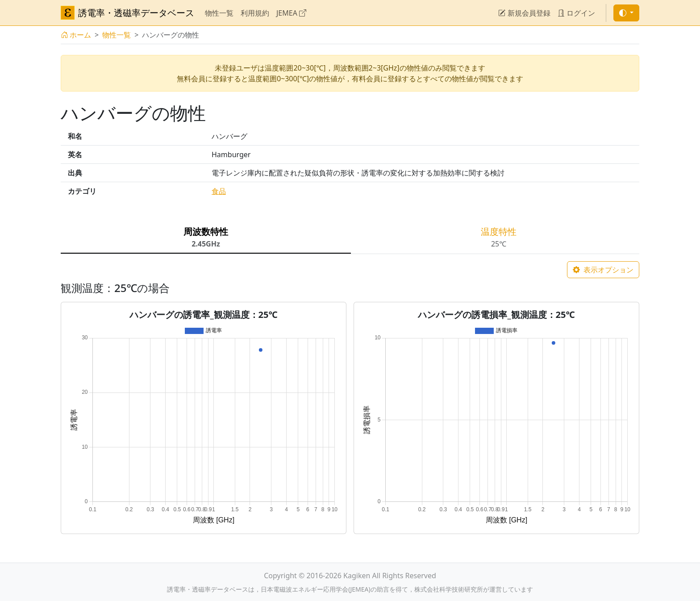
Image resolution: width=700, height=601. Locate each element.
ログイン (576, 13)
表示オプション (603, 270)
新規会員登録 (524, 13)
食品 (219, 191)
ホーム (76, 35)
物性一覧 (219, 13)
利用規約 (255, 13)
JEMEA (291, 13)
